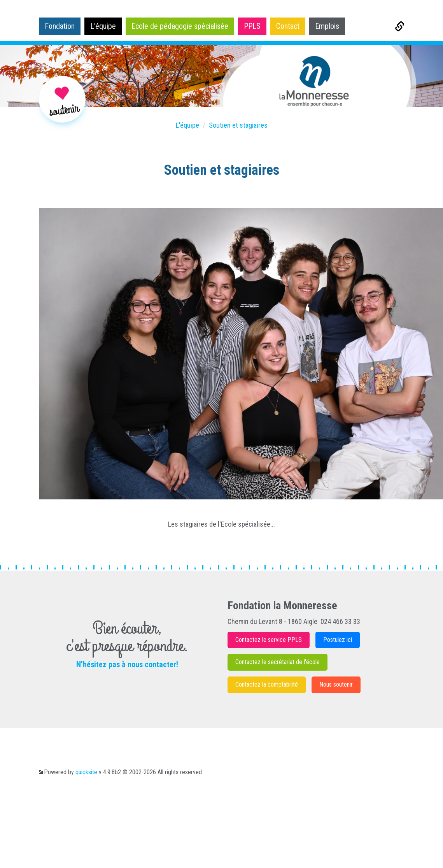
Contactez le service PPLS (269, 640)
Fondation (60, 26)
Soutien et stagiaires (238, 125)
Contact (288, 26)
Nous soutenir (336, 684)
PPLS (252, 26)
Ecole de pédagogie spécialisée (180, 26)
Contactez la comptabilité (267, 684)
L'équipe (103, 26)
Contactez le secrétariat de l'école (278, 662)
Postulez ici (338, 640)
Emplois (327, 26)
